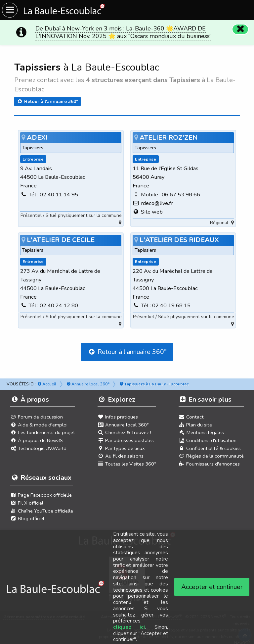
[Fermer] (239, 28)
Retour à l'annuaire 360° (47, 101)
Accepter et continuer (212, 587)
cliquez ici (129, 627)
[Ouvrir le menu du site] (10, 10)
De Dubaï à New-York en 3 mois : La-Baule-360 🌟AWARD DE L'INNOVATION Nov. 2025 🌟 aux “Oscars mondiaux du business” (123, 32)
